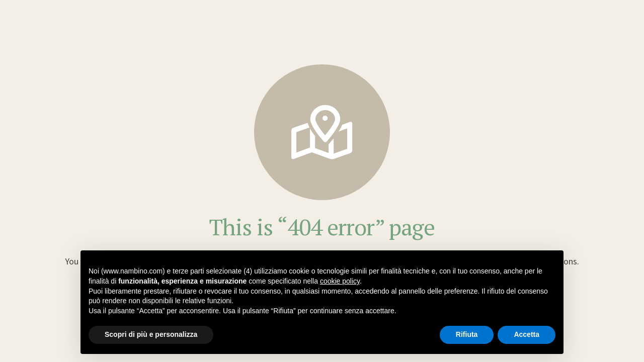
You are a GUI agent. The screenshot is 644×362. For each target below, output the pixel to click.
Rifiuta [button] (467, 334)
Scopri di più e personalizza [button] (151, 334)
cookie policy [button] (340, 281)
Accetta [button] (527, 334)
